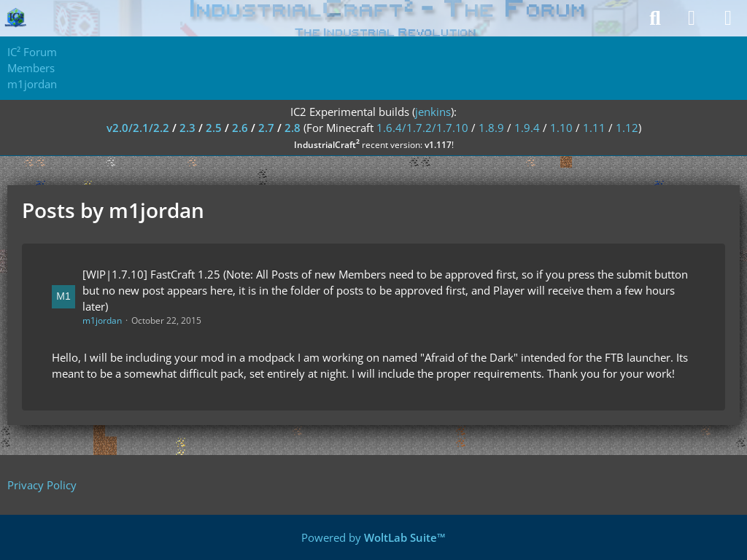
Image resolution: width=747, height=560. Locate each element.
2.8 (293, 128)
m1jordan (102, 320)
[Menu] (728, 18)
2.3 (187, 128)
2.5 (214, 128)
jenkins (433, 112)
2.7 (266, 128)
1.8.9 (491, 128)
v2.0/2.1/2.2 (138, 128)
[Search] (655, 18)
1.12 (627, 128)
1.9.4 (527, 128)
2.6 (240, 128)
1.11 (594, 128)
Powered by (373, 537)
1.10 (561, 128)
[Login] (692, 18)
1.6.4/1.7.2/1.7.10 (422, 128)
